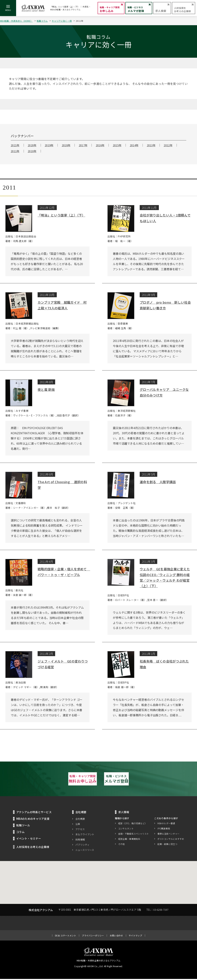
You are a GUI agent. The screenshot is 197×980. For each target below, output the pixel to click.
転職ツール (23, 826)
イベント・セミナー (29, 840)
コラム (20, 833)
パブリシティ (82, 846)
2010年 (32, 151)
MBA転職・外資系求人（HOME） (16, 21)
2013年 (151, 145)
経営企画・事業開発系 (129, 840)
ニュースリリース (85, 851)
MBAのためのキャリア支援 (33, 820)
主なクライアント (85, 835)
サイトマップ (135, 937)
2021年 (15, 145)
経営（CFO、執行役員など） (133, 824)
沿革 (78, 825)
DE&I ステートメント (66, 937)
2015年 (117, 145)
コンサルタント (126, 830)
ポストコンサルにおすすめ (171, 840)
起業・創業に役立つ (167, 845)
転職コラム (42, 21)
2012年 (168, 145)
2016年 (100, 145)
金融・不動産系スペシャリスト (134, 835)
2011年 (15, 151)
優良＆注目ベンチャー (168, 835)
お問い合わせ (116, 937)
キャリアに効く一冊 (62, 21)
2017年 (83, 145)
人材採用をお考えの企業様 (33, 848)
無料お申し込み (59, 779)
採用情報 (80, 841)
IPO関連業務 (164, 830)
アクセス (80, 830)
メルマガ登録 (138, 779)
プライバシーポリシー (93, 937)
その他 (122, 845)
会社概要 (80, 820)
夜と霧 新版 (46, 389)
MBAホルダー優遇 (166, 824)
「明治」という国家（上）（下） (61, 215)
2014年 (134, 145)
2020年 (32, 145)
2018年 (66, 145)
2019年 (49, 145)
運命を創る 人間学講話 (158, 482)
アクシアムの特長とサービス (34, 813)
